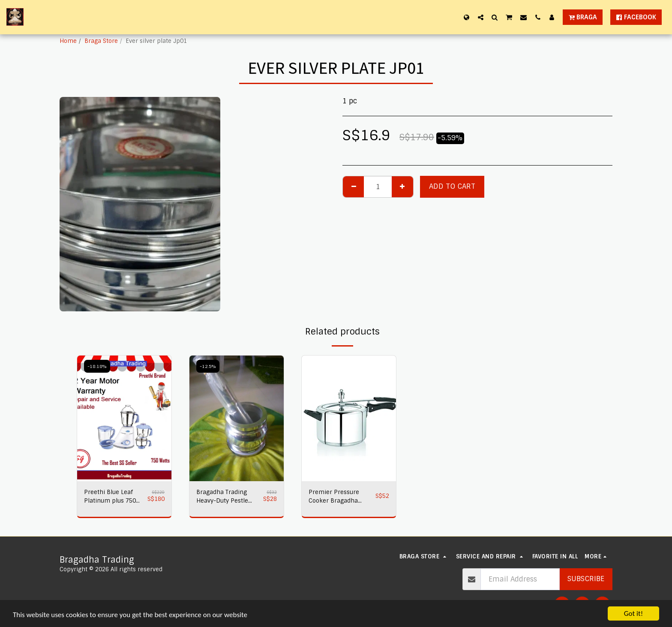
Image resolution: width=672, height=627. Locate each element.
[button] (481, 17)
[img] (124, 418)
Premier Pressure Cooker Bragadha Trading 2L (334, 497)
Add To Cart (452, 186)
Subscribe (586, 579)
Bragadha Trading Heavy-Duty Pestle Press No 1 (222, 497)
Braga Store (101, 41)
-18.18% (97, 366)
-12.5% (208, 366)
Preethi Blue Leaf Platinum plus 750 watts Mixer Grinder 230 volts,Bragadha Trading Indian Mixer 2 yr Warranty (113, 497)
